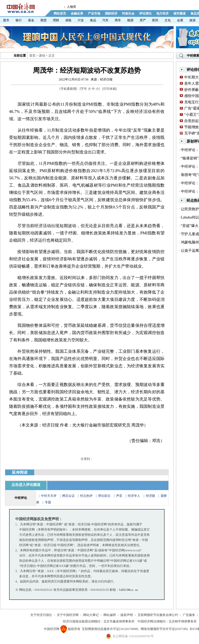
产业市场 (94, 13)
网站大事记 (91, 615)
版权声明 (127, 615)
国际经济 (111, 13)
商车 (118, 20)
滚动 (42, 56)
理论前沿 (105, 496)
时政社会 (128, 13)
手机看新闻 (68, 89)
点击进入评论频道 (26, 485)
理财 (56, 20)
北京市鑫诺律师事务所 (119, 621)
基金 (31, 20)
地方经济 (162, 13)
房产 (143, 20)
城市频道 (180, 13)
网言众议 (68, 496)
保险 (68, 20)
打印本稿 (110, 89)
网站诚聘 (110, 615)
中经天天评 (49, 496)
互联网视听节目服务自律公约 (158, 615)
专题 (48, 502)
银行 (19, 20)
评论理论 (145, 13)
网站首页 (60, 13)
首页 (32, 56)
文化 (168, 20)
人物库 (72, 7)
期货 (44, 20)
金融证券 (77, 13)
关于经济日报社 (41, 615)
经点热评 (87, 496)
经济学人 (134, 496)
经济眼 (151, 496)
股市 (6, 20)
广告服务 (189, 615)
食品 (93, 20)
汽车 (105, 20)
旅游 (193, 20)
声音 (119, 496)
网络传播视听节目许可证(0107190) (164, 629)
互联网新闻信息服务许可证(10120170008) (110, 629)
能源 (130, 20)
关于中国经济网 (68, 615)
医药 (155, 20)
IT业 (81, 20)
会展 (180, 20)
